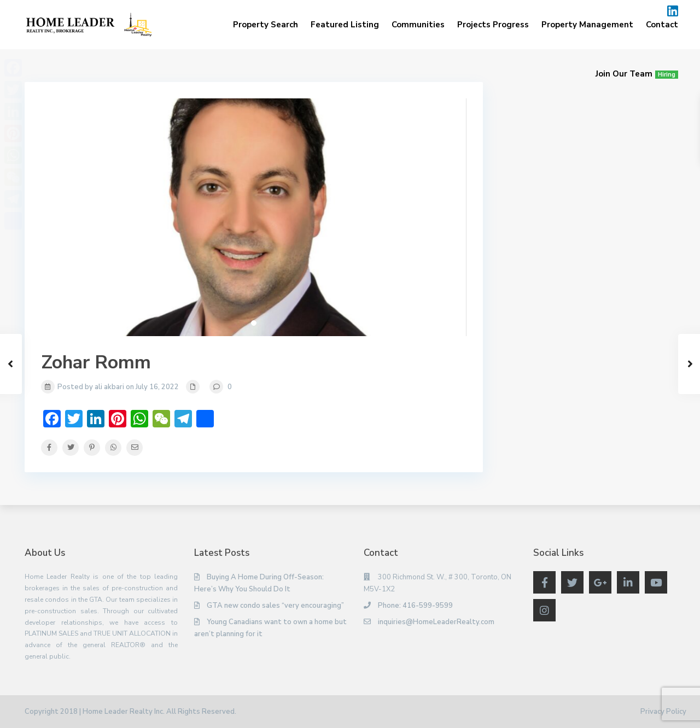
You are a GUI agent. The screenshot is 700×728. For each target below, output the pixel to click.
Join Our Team (637, 74)
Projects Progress (493, 25)
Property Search (266, 25)
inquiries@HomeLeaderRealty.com (436, 622)
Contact (662, 25)
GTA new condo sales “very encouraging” (275, 606)
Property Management (587, 25)
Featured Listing (345, 25)
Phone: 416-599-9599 (415, 606)
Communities (418, 25)
